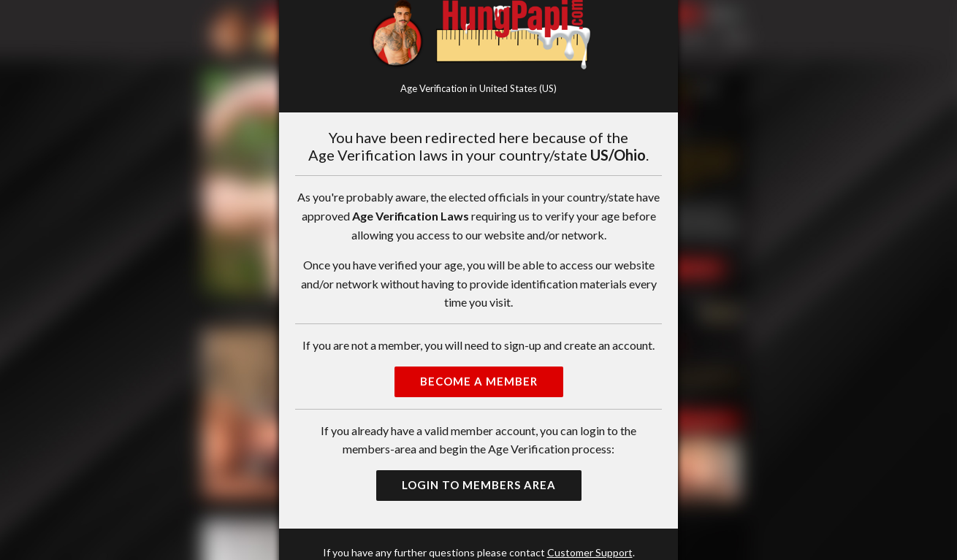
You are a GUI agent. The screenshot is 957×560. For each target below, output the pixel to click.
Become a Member (479, 381)
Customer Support (590, 552)
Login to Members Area (479, 485)
